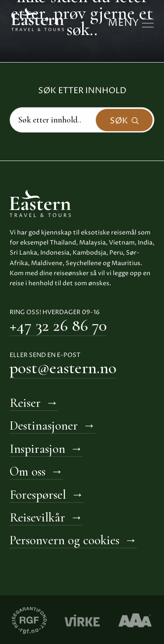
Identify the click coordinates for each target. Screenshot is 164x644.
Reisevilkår (37, 517)
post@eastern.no (63, 368)
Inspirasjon (37, 449)
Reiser (25, 403)
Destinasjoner (44, 425)
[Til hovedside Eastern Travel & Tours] (38, 19)
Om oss (28, 471)
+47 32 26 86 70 (58, 325)
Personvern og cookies (65, 540)
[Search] (82, 120)
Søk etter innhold (82, 91)
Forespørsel (38, 495)
